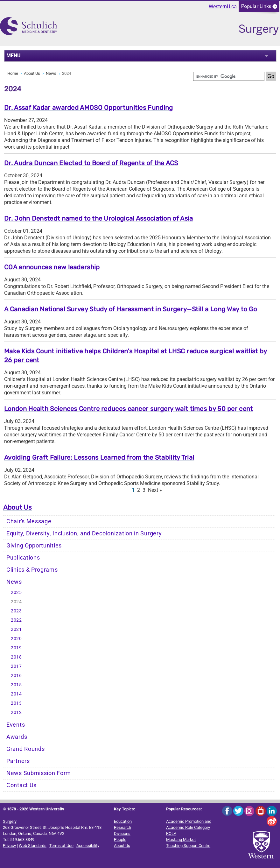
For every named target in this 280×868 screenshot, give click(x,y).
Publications (23, 558)
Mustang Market (181, 840)
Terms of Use (61, 846)
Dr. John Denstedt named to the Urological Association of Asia (98, 218)
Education (123, 821)
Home (13, 73)
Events (16, 725)
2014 (16, 694)
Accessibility (88, 846)
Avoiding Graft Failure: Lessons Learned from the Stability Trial (99, 457)
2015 (16, 685)
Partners (18, 761)
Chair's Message (29, 521)
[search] (229, 76)
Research (122, 827)
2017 (16, 666)
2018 (16, 657)
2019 (16, 648)
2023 (16, 611)
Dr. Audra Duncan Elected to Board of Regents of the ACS (91, 163)
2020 (16, 639)
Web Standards (33, 846)
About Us (32, 73)
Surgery (10, 821)
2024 (16, 602)
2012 (16, 713)
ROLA (171, 833)
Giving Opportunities (34, 546)
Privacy (9, 846)
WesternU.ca (223, 7)
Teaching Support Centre (188, 846)
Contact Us (21, 785)
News (51, 73)
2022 (16, 620)
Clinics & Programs (32, 570)
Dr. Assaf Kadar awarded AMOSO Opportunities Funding (88, 108)
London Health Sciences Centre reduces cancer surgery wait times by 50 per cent (128, 409)
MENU (14, 56)
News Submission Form (39, 773)
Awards (17, 737)
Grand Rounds (25, 749)
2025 (16, 593)
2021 (16, 629)
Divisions (122, 833)
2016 (16, 676)
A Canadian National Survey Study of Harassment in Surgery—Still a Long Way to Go (130, 309)
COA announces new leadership (52, 267)
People (120, 840)
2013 (16, 703)
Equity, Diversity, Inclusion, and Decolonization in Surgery (84, 533)
